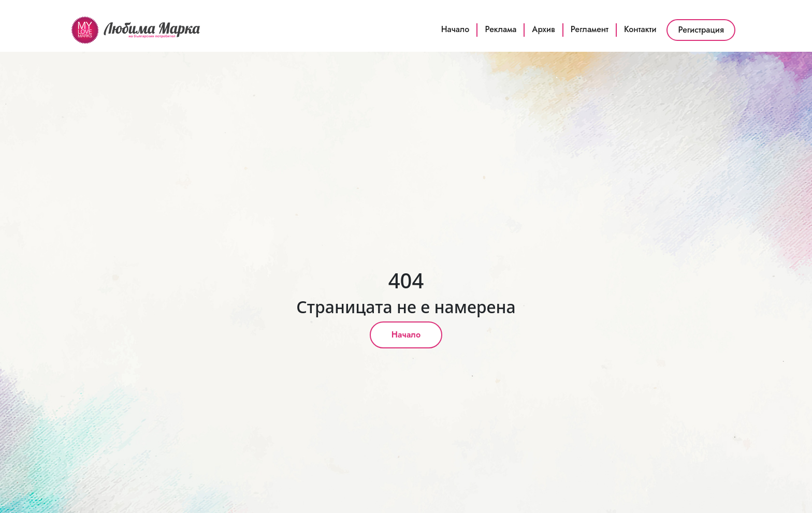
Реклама (501, 29)
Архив (543, 29)
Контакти (640, 29)
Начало (455, 29)
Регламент (590, 29)
